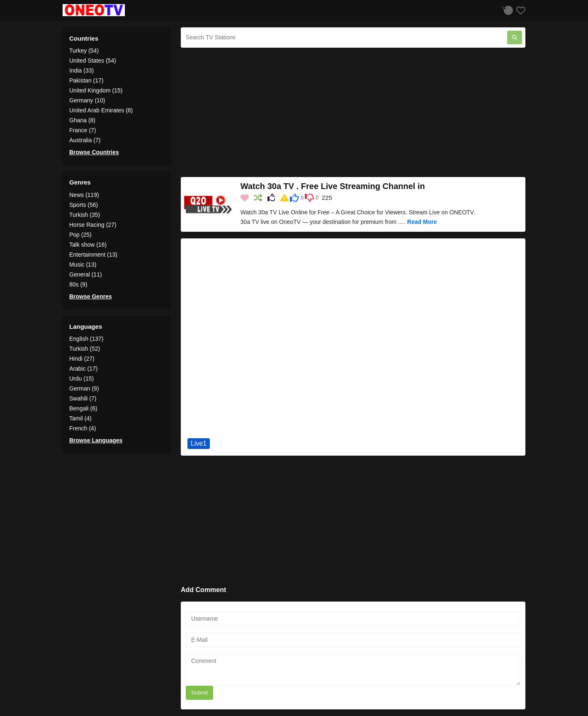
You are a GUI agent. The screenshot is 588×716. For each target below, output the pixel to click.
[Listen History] (507, 10)
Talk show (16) (88, 245)
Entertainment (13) (93, 255)
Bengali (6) (83, 408)
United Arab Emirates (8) (101, 110)
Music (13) (83, 265)
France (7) (83, 130)
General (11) (86, 274)
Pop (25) (80, 235)
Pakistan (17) (86, 80)
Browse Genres (91, 296)
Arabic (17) (83, 369)
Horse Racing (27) (93, 225)
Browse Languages (96, 440)
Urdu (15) (81, 379)
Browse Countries (94, 152)
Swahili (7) (83, 398)
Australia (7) (85, 140)
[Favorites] (519, 10)
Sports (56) (84, 205)
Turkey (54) (84, 51)
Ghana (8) (82, 120)
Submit (199, 693)
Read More (422, 222)
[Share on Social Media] (272, 198)
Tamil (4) (80, 418)
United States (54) (93, 61)
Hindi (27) (82, 359)
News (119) (84, 195)
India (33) (81, 70)
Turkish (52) (85, 349)
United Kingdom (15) (96, 90)
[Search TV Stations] (344, 38)
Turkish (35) (85, 215)
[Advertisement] (353, 112)
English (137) (86, 339)
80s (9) (78, 284)
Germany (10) (87, 100)
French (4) (83, 428)
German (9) (84, 388)
